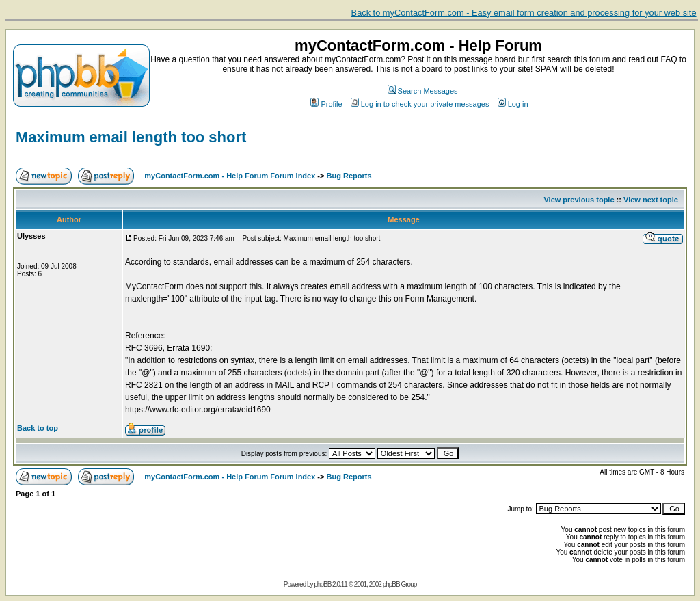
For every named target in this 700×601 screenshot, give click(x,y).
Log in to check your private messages (420, 104)
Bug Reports (349, 176)
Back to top (38, 428)
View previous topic (579, 200)
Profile (326, 104)
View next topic (651, 200)
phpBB (322, 584)
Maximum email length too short (131, 137)
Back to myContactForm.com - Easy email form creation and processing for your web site (524, 13)
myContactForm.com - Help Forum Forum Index (230, 176)
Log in (513, 104)
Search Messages (423, 91)
